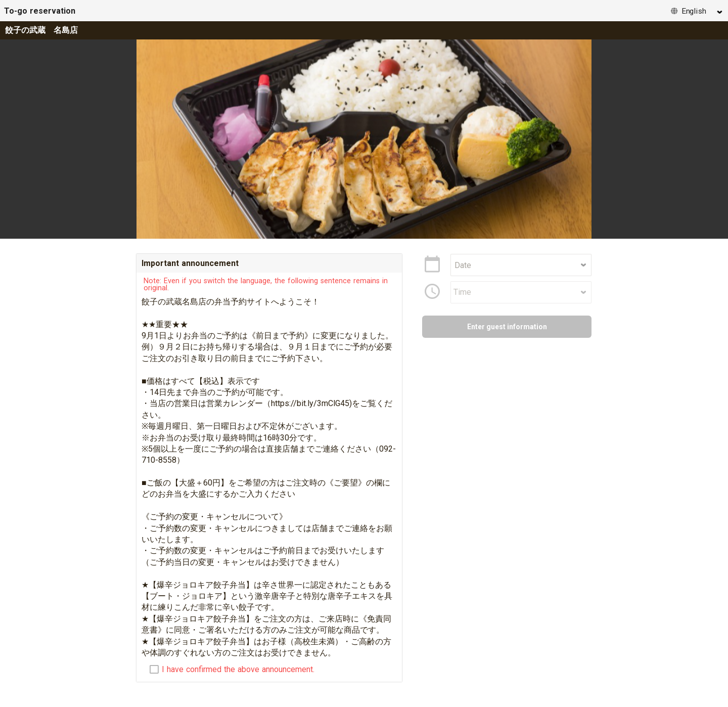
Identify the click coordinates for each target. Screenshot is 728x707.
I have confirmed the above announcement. (238, 670)
